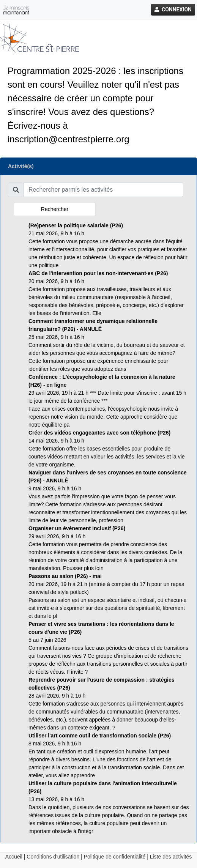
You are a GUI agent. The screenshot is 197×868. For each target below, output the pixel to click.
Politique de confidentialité (115, 857)
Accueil (14, 857)
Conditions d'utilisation (53, 857)
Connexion (173, 9)
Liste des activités (171, 857)
